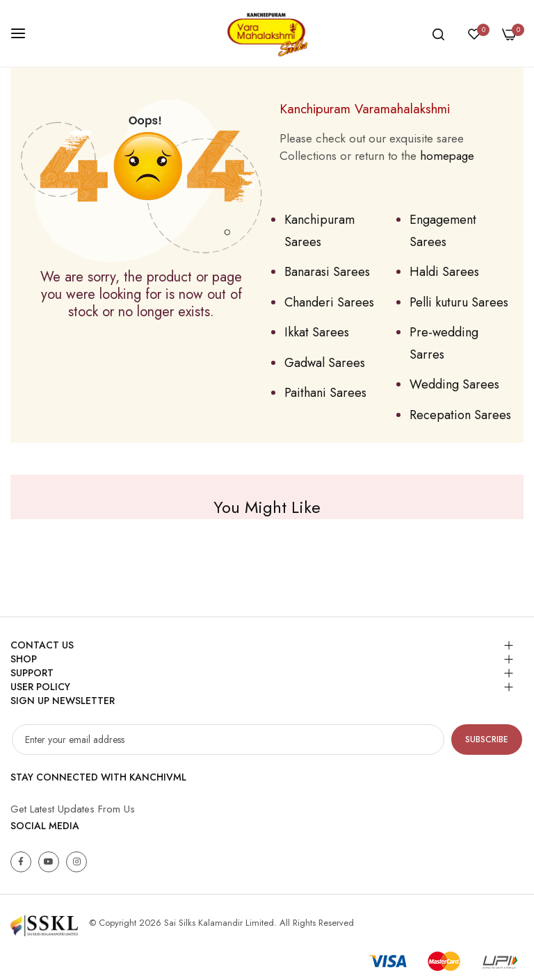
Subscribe (487, 740)
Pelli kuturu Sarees (459, 302)
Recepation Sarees (460, 415)
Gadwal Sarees (325, 363)
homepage (447, 156)
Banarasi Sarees (327, 272)
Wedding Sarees (454, 384)
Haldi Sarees (444, 272)
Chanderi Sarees (329, 302)
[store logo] (267, 33)
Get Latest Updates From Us (73, 809)
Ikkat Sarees (317, 332)
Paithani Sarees (325, 393)
